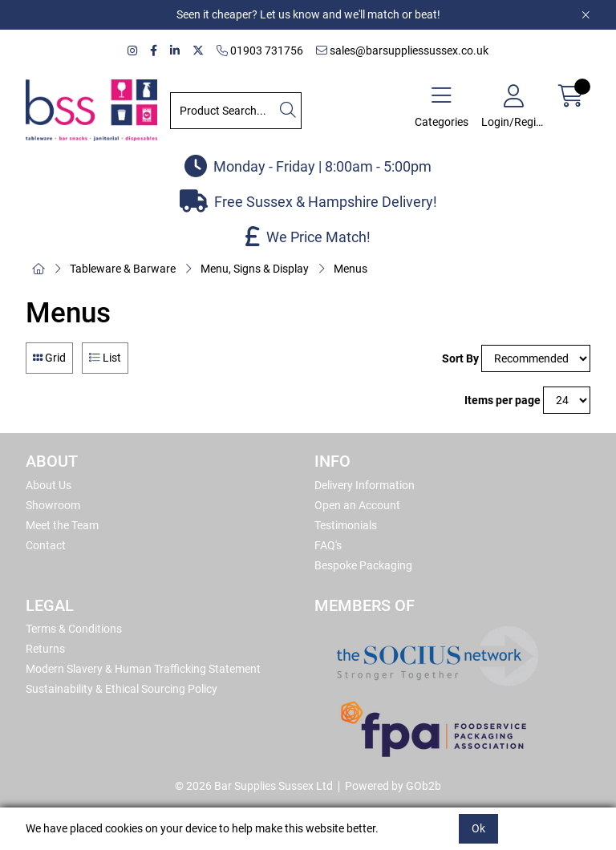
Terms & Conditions (74, 629)
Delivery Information (365, 485)
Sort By (460, 358)
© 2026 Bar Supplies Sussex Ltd (254, 786)
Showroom (53, 505)
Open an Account (357, 505)
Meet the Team (62, 525)
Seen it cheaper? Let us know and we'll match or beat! (308, 14)
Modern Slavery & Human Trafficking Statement (143, 669)
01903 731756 (260, 51)
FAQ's (328, 545)
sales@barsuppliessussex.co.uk (402, 51)
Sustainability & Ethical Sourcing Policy (122, 689)
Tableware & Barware (123, 269)
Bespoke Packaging (363, 565)
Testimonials (346, 525)
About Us (49, 485)
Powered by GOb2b (393, 786)
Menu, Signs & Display (255, 269)
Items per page (503, 400)
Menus (351, 269)
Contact (46, 545)
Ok (478, 828)
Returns (45, 649)
